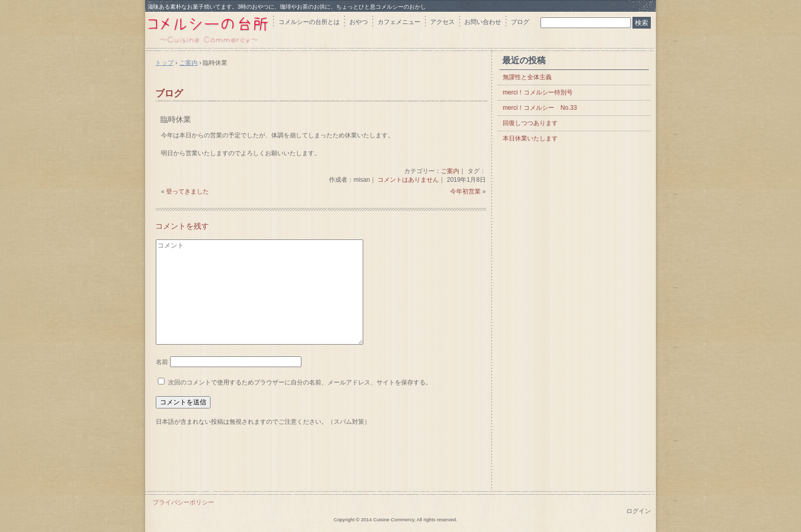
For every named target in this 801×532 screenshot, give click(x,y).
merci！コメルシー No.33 (540, 108)
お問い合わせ (483, 22)
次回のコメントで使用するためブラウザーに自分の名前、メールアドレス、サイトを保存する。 (300, 382)
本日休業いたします (530, 138)
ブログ (520, 22)
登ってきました (187, 191)
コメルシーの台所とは (309, 22)
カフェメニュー (399, 22)
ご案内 (450, 171)
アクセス (442, 22)
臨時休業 (176, 119)
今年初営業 (465, 191)
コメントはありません (408, 180)
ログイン (639, 511)
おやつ (359, 22)
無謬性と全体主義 (527, 77)
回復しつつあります (530, 123)
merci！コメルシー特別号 (538, 92)
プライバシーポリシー (183, 502)
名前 (162, 362)
